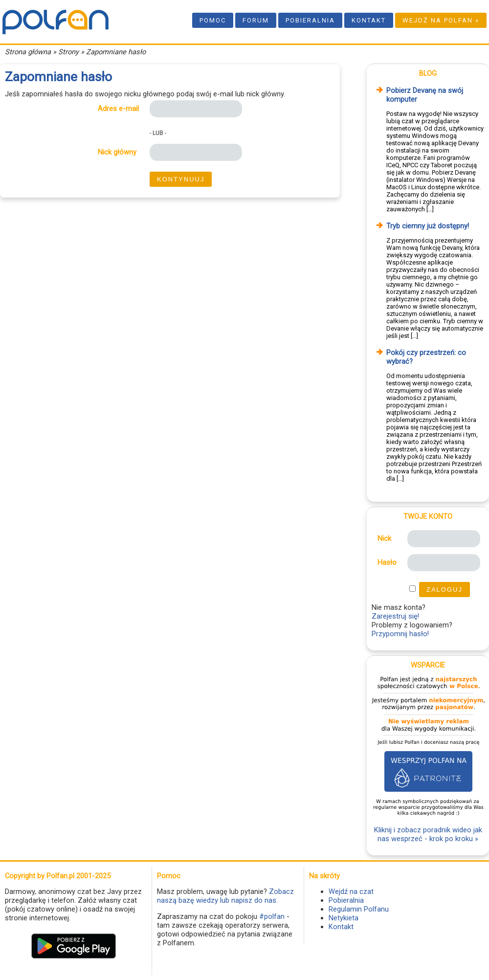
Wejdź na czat (351, 891)
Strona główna (28, 52)
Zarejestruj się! (395, 616)
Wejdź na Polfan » (441, 20)
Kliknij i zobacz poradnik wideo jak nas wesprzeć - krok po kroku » (428, 834)
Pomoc (213, 20)
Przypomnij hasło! (400, 634)
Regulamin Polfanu (359, 909)
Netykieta (344, 918)
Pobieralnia (310, 20)
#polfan (272, 916)
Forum (256, 20)
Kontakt (369, 20)
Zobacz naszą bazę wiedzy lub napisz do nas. (225, 896)
